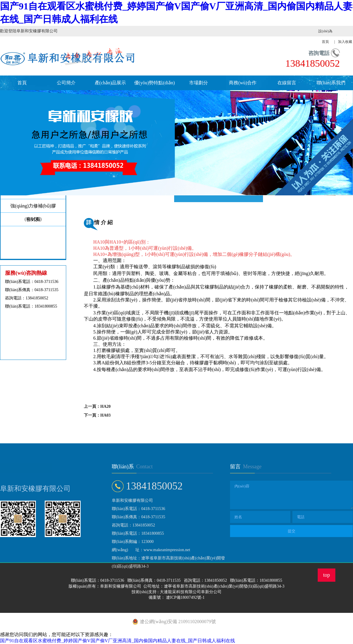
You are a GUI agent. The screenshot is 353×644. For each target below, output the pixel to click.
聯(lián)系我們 (331, 83)
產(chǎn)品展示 (110, 83)
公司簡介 (66, 83)
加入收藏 (345, 42)
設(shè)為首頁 (325, 36)
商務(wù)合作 (243, 83)
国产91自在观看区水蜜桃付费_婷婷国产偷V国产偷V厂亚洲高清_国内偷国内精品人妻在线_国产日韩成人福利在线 (118, 641)
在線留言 (287, 83)
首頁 (22, 83)
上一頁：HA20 (97, 406)
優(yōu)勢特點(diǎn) (155, 83)
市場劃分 (199, 83)
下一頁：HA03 (97, 415)
